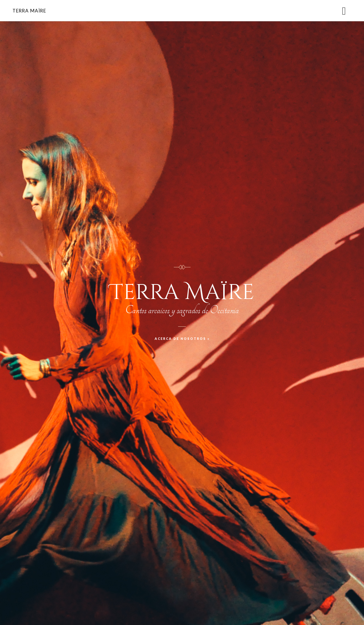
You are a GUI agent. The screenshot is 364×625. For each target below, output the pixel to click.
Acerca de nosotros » (182, 339)
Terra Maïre (29, 11)
